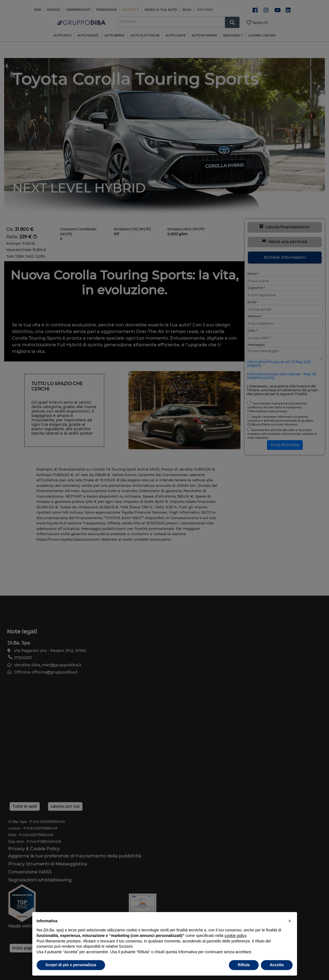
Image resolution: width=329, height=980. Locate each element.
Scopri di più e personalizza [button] (71, 965)
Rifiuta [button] (244, 965)
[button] (290, 921)
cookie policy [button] (235, 936)
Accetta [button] (277, 965)
